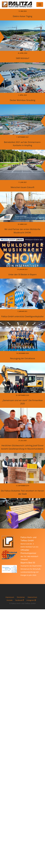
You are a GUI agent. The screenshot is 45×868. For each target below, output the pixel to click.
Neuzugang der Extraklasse (22, 358)
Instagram (31, 600)
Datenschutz (32, 597)
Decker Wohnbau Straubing (22, 100)
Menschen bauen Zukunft (22, 187)
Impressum (10, 597)
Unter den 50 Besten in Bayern (22, 274)
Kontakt (10, 600)
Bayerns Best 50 (28, 563)
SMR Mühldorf (23, 58)
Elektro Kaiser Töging (22, 16)
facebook (19, 600)
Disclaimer (21, 597)
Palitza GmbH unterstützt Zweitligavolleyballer (23, 316)
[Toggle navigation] (40, 4)
